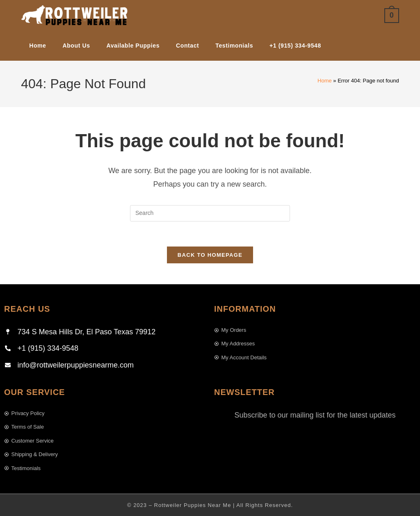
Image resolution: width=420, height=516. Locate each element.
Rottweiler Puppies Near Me (193, 505)
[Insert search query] (210, 213)
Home (325, 81)
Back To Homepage (210, 255)
